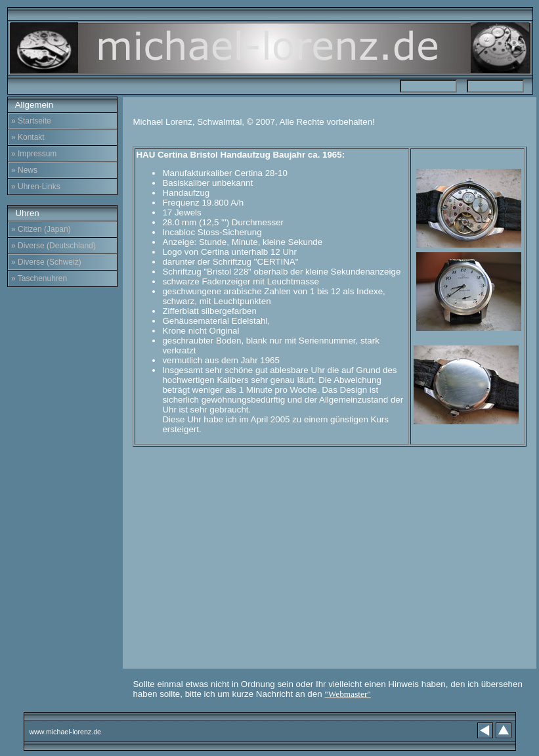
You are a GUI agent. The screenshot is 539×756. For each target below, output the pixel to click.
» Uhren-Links (36, 187)
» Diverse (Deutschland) (54, 246)
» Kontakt (28, 137)
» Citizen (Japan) (41, 229)
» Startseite (31, 121)
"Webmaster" (348, 694)
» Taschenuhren (39, 278)
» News (24, 170)
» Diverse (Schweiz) (46, 262)
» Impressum (34, 154)
